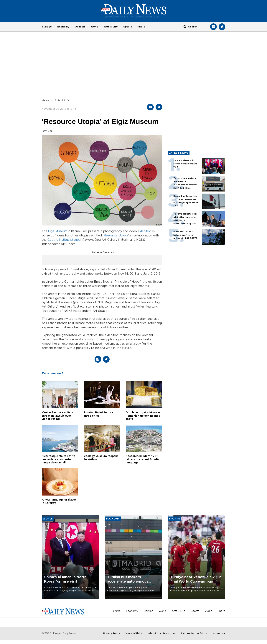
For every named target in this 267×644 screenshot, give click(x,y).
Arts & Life (111, 27)
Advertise (219, 634)
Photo (141, 27)
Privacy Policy (112, 634)
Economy (63, 27)
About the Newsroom (162, 634)
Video (209, 611)
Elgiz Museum (58, 231)
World (94, 27)
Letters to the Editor (194, 634)
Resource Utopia (116, 236)
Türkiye (47, 27)
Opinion (80, 27)
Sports (128, 27)
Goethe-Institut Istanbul (64, 240)
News (45, 101)
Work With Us (134, 634)
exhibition (145, 231)
